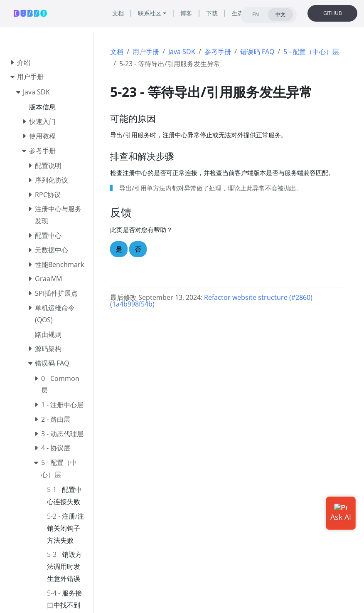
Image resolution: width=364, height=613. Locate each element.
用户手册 (146, 52)
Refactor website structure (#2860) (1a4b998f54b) (211, 301)
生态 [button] (238, 13)
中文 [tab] (280, 14)
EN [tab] (256, 14)
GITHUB (333, 13)
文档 (117, 52)
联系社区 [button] (150, 13)
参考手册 (218, 52)
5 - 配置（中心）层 (311, 52)
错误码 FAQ (257, 52)
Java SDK (182, 52)
